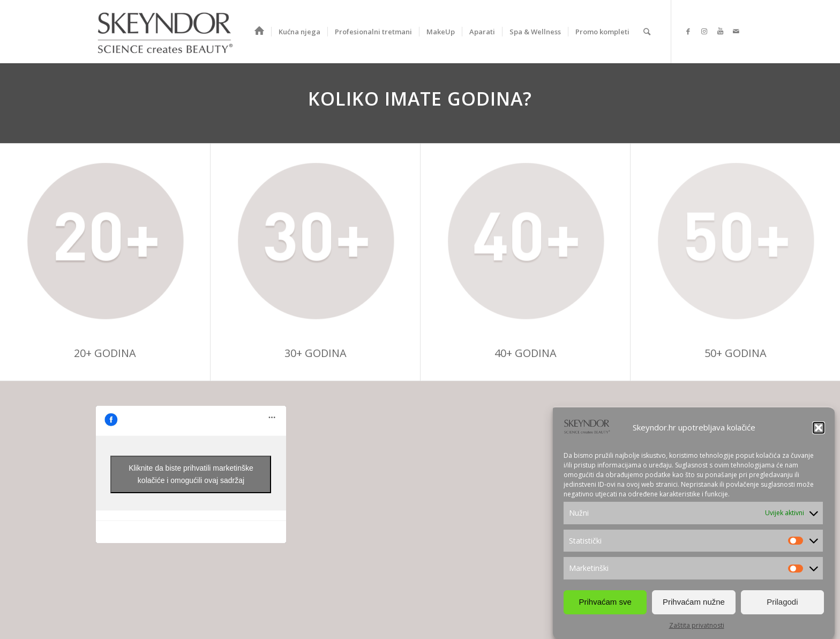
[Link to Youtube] (720, 31)
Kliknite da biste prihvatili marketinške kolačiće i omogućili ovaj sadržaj (191, 474)
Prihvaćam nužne (694, 602)
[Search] (647, 32)
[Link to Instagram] (704, 31)
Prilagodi (782, 602)
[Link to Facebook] (688, 31)
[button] (819, 428)
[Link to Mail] (736, 31)
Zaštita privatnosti (697, 625)
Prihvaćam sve (605, 602)
